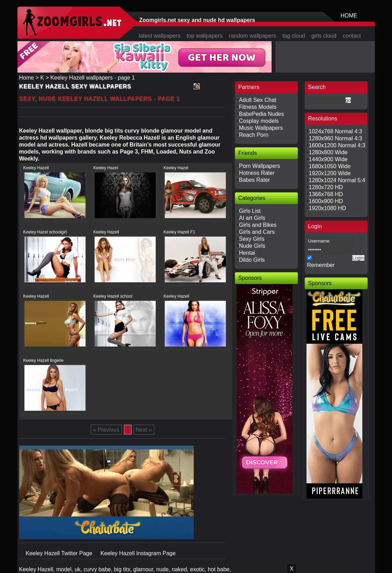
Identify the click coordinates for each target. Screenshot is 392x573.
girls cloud (324, 36)
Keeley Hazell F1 (180, 232)
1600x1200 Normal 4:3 (337, 145)
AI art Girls (252, 218)
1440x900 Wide (328, 159)
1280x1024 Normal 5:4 (337, 180)
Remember (321, 265)
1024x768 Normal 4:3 (336, 131)
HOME (349, 16)
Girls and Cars (257, 232)
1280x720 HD (326, 187)
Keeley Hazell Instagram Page (138, 553)
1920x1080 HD (328, 208)
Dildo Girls (252, 260)
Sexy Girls (252, 239)
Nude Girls (252, 246)
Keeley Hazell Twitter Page (60, 553)
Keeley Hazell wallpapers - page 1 (93, 78)
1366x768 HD (326, 194)
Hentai (247, 253)
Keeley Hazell (36, 168)
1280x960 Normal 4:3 (336, 138)
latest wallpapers (160, 36)
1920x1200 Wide (330, 173)
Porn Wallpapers (260, 166)
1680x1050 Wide (330, 166)
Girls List (250, 211)
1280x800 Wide (328, 152)
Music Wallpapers (261, 128)
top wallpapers (205, 36)
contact (352, 36)
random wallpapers (253, 36)
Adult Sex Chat (258, 100)
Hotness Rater (257, 173)
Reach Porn (254, 135)
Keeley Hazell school (113, 296)
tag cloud (294, 36)
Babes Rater (255, 180)
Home (27, 78)
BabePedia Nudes (262, 114)
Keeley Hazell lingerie (43, 360)
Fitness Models (258, 107)
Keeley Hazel (106, 168)
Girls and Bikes (258, 225)
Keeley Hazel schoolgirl (45, 232)
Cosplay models (259, 121)
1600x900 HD (326, 201)
